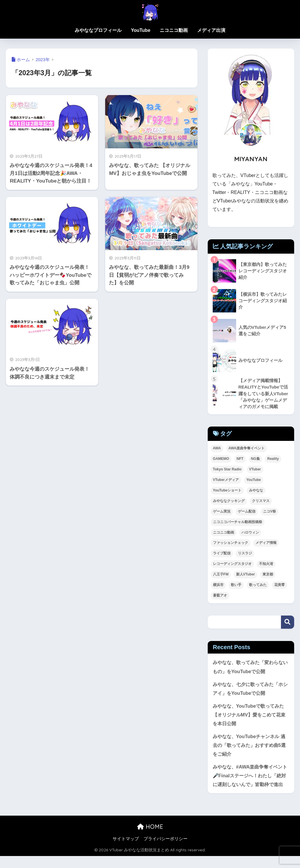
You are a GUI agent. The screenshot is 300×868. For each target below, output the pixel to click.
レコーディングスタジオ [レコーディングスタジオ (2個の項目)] (232, 565)
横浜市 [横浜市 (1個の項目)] (218, 586)
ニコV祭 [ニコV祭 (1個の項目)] (270, 512)
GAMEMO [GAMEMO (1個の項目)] (221, 459)
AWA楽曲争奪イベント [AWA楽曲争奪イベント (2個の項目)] (247, 449)
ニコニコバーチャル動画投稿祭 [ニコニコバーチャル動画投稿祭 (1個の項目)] (238, 522)
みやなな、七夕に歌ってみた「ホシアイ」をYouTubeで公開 (250, 690)
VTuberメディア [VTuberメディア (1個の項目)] (226, 480)
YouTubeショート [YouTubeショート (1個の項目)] (227, 491)
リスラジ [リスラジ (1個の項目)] (245, 554)
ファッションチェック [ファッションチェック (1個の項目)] (231, 544)
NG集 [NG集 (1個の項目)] (255, 459)
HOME (150, 839)
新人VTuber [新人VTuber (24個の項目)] (246, 575)
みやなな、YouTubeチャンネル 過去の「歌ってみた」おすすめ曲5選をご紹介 (251, 747)
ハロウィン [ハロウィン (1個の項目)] (250, 533)
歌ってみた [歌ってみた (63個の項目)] (258, 586)
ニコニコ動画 (174, 30)
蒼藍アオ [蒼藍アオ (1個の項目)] (220, 596)
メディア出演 (211, 30)
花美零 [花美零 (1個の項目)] (279, 586)
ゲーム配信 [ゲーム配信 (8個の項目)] (247, 512)
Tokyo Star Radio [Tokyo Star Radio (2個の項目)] (227, 470)
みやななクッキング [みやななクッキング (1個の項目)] (229, 501)
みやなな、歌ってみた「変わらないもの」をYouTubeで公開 (250, 668)
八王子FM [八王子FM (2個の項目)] (221, 575)
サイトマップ (126, 851)
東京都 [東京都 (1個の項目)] (268, 575)
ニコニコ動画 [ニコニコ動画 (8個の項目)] (224, 533)
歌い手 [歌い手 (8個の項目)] (236, 586)
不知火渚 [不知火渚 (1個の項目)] (266, 565)
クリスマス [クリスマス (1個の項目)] (261, 501)
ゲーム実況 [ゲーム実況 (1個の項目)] (222, 512)
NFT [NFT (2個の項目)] (240, 459)
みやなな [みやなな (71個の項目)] (256, 491)
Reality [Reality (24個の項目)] (273, 459)
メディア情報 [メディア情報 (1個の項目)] (266, 544)
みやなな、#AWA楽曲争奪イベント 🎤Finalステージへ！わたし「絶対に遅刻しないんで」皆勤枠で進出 (250, 783)
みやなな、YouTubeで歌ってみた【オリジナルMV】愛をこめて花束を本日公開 (250, 716)
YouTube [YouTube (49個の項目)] (254, 480)
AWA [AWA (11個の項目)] (217, 449)
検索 (288, 623)
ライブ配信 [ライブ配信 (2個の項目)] (222, 554)
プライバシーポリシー (166, 851)
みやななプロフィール (98, 30)
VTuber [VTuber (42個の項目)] (255, 470)
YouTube (141, 30)
